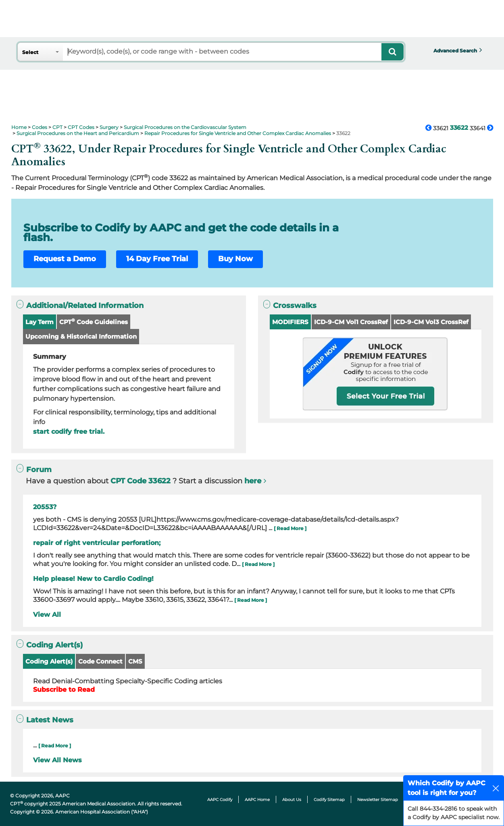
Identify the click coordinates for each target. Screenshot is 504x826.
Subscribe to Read (64, 690)
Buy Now (235, 259)
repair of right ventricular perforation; (97, 543)
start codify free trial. (69, 432)
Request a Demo (65, 259)
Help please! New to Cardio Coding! (93, 579)
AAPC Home (257, 800)
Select (30, 52)
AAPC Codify (220, 800)
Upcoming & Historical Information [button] (81, 336)
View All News (57, 760)
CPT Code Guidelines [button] (94, 321)
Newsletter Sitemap (378, 800)
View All (47, 615)
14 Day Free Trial (157, 259)
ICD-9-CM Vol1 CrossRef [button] (351, 322)
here (253, 481)
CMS (135, 661)
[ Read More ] (290, 528)
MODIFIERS (290, 322)
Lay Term (40, 322)
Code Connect (100, 661)
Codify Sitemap (329, 800)
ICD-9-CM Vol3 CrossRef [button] (431, 322)
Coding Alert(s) (49, 661)
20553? (45, 507)
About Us (292, 800)
